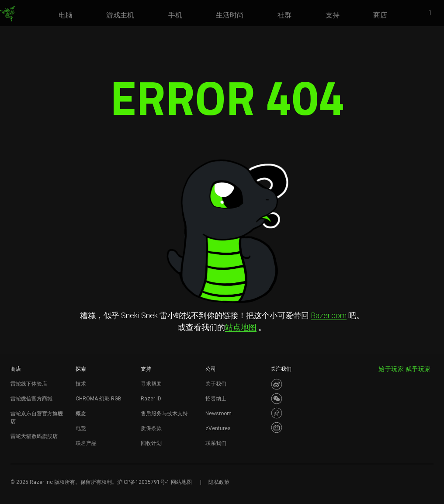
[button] (433, 14)
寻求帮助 (151, 384)
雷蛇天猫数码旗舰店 (34, 436)
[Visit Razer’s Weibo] (277, 384)
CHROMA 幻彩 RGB (99, 399)
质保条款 (151, 428)
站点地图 (241, 327)
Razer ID (151, 399)
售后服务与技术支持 (164, 414)
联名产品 (86, 443)
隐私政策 (219, 482)
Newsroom (219, 414)
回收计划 (151, 443)
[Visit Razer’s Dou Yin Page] (277, 413)
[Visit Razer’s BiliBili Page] (277, 428)
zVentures (218, 428)
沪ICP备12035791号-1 (143, 482)
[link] (8, 14)
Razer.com (329, 315)
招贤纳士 (216, 399)
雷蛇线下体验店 (29, 384)
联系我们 (216, 443)
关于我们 (216, 384)
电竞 (81, 428)
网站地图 (181, 482)
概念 (81, 414)
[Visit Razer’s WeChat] (277, 399)
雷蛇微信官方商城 (31, 399)
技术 (81, 384)
